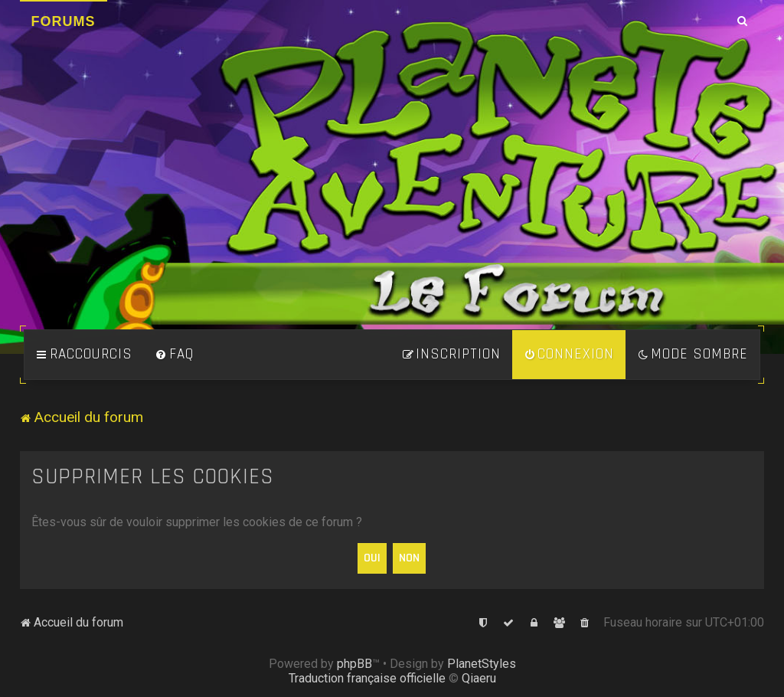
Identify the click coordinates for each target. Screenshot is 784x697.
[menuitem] (175, 355)
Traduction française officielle (367, 678)
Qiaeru (479, 678)
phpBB (354, 664)
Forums (64, 21)
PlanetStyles (482, 664)
